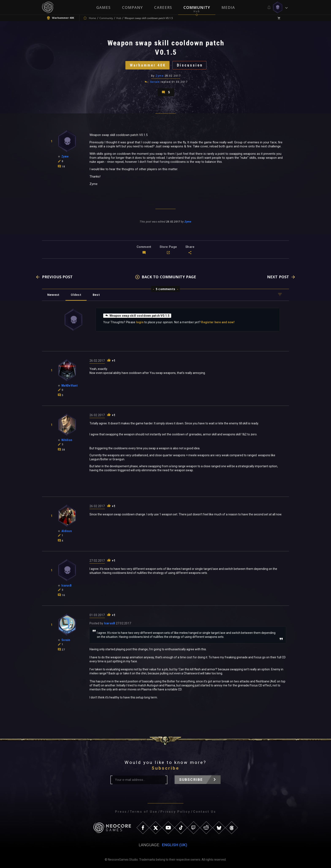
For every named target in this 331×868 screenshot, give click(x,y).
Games (103, 7)
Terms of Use (144, 812)
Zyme (160, 76)
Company (132, 7)
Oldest (76, 295)
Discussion (190, 65)
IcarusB (110, 623)
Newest (53, 295)
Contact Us (205, 812)
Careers (163, 7)
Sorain (155, 82)
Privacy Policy (175, 812)
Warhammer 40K (148, 65)
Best (96, 295)
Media (228, 7)
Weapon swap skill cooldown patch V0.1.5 (137, 315)
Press (121, 812)
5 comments (165, 289)
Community (197, 7)
